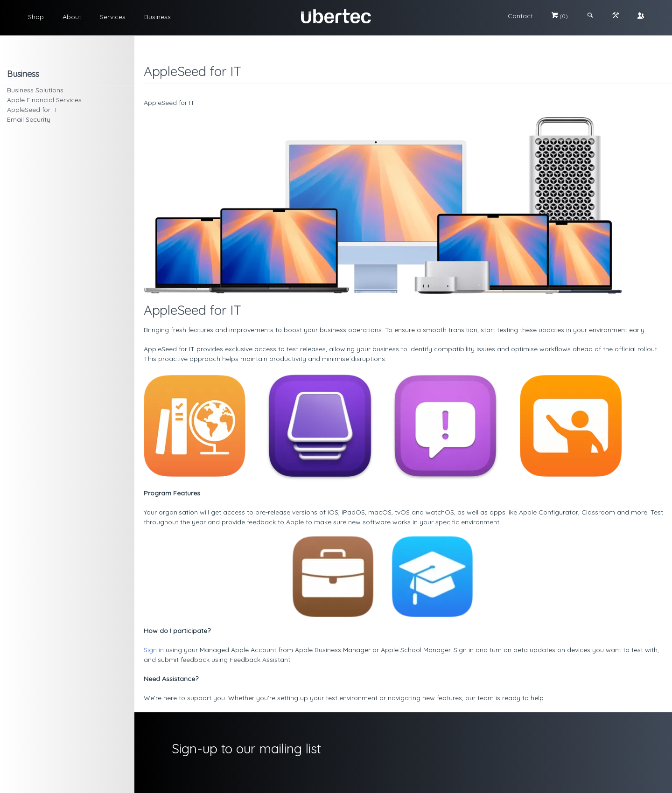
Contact (520, 16)
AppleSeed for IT (32, 110)
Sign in (154, 650)
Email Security (29, 119)
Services (113, 17)
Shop (36, 17)
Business (157, 17)
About (72, 17)
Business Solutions (35, 90)
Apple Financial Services (44, 100)
